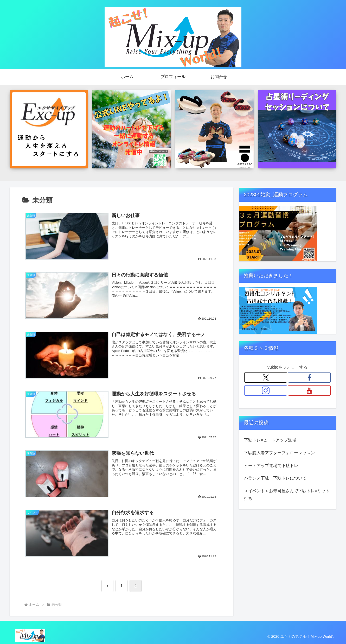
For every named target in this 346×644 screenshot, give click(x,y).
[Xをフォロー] (266, 377)
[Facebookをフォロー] (309, 377)
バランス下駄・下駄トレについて (275, 478)
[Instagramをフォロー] (266, 390)
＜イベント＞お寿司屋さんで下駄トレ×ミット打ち (287, 495)
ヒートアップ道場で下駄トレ (271, 466)
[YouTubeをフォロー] (309, 390)
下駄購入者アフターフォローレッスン (279, 453)
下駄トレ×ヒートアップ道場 (270, 440)
